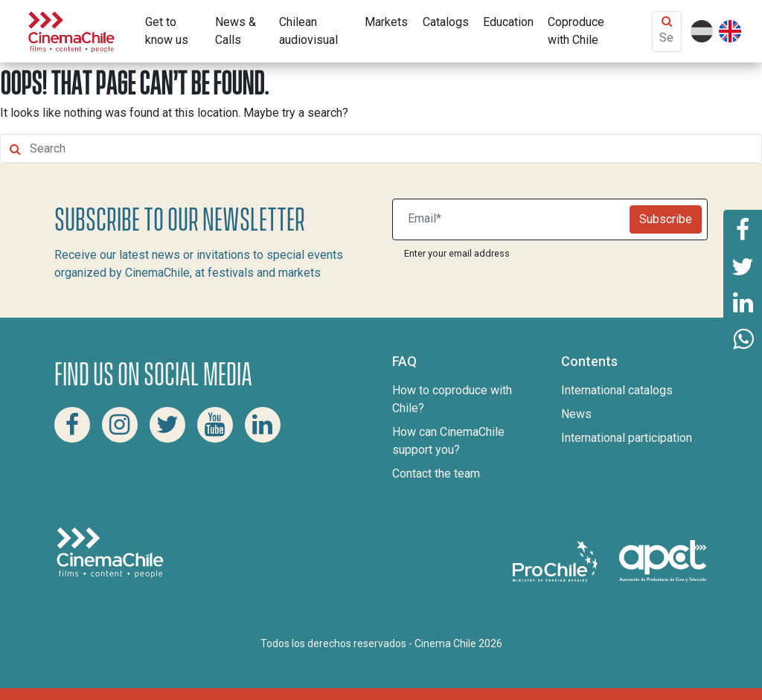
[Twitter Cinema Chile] (167, 425)
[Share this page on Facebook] (743, 228)
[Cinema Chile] (71, 30)
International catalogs (617, 390)
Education (508, 22)
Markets (386, 22)
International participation (627, 438)
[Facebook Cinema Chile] (72, 425)
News (576, 414)
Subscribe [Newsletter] (666, 219)
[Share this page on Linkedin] (743, 303)
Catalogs (446, 22)
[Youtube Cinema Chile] (215, 425)
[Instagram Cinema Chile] (120, 425)
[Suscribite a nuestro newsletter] (514, 219)
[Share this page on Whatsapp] (743, 340)
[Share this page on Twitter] (743, 266)
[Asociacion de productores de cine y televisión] (663, 561)
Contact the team (436, 473)
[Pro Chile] (557, 561)
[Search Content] (667, 38)
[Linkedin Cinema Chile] (263, 425)
